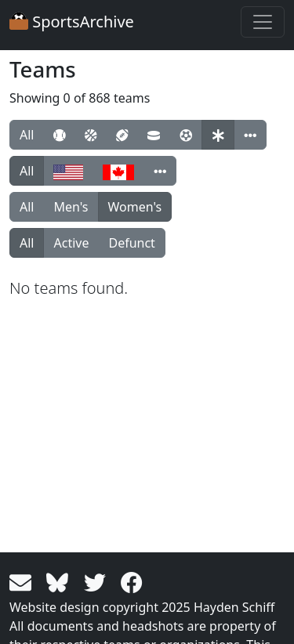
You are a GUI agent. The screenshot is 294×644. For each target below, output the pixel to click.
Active (71, 243)
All (27, 135)
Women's (135, 207)
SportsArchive (72, 22)
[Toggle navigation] (263, 22)
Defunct (131, 243)
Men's (71, 207)
